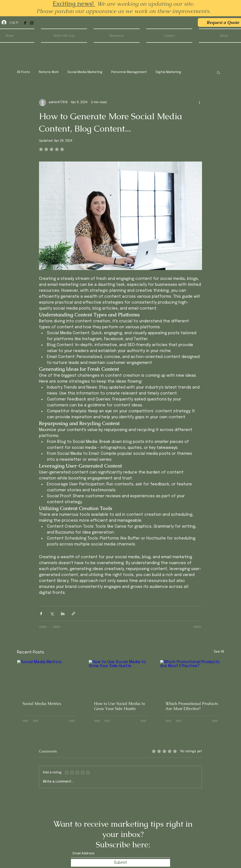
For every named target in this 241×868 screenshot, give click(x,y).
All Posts (23, 72)
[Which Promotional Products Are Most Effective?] (192, 678)
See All (219, 652)
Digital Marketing (168, 72)
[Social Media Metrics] (49, 678)
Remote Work (49, 72)
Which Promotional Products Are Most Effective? (192, 706)
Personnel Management (129, 72)
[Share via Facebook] (41, 614)
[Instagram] (32, 23)
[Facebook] (25, 23)
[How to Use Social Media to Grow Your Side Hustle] (121, 678)
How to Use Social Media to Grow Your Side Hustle (120, 706)
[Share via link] (73, 614)
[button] (218, 72)
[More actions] (199, 103)
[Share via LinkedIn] (63, 614)
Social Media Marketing (85, 72)
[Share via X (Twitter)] (52, 614)
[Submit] (120, 863)
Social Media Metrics (42, 704)
